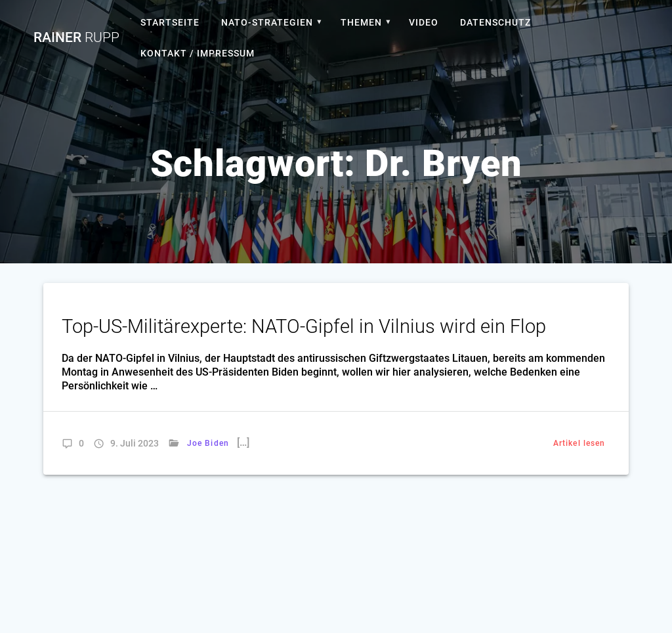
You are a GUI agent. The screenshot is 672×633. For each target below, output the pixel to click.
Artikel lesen (579, 443)
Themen (361, 22)
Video (424, 22)
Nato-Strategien (267, 22)
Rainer (76, 38)
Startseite (170, 22)
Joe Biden (208, 443)
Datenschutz (495, 22)
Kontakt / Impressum (198, 53)
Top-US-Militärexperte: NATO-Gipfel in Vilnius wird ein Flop (304, 326)
